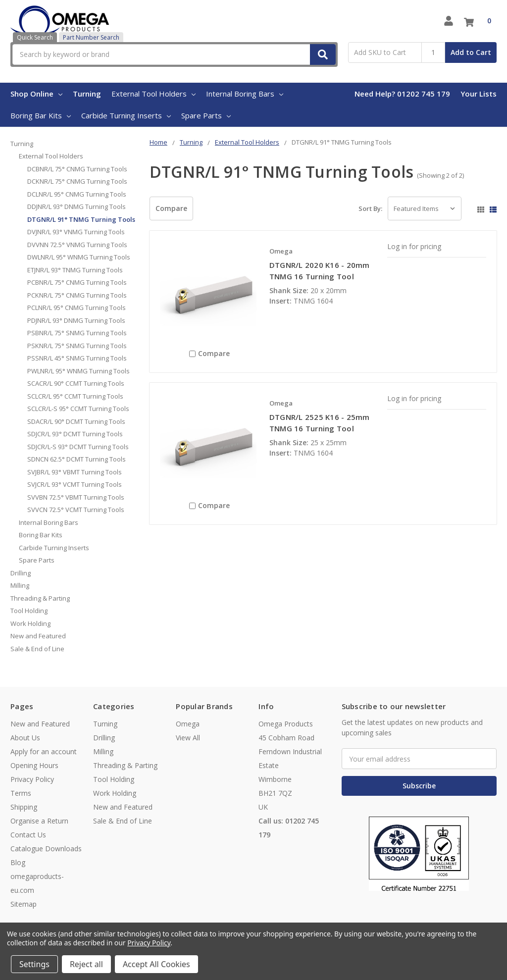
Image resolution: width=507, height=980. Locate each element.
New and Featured (38, 636)
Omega (188, 724)
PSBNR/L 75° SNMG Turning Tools (77, 333)
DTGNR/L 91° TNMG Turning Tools (81, 219)
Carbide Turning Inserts (126, 115)
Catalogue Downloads (46, 849)
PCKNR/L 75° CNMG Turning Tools (77, 295)
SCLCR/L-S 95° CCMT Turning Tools (78, 409)
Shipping (24, 807)
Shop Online (36, 94)
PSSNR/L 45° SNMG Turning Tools (77, 358)
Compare (171, 208)
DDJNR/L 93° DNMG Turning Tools (76, 206)
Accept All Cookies (156, 964)
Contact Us (28, 835)
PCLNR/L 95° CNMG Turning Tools (76, 308)
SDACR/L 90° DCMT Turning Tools (76, 421)
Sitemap (24, 904)
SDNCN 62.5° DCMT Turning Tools (76, 459)
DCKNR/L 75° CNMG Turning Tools (77, 181)
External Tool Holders (153, 94)
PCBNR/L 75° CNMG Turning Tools (77, 282)
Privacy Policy (32, 779)
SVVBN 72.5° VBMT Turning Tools (76, 497)
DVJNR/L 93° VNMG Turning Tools (76, 232)
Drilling (21, 573)
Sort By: (370, 208)
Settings (34, 964)
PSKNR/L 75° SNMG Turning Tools (77, 346)
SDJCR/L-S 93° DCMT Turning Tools (78, 447)
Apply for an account (44, 751)
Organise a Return (39, 821)
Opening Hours (34, 765)
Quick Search (35, 37)
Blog (18, 862)
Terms (21, 793)
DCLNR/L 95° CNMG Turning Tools (77, 194)
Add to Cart (471, 52)
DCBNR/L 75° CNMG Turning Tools (77, 169)
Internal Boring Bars (245, 94)
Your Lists (479, 94)
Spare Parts (206, 115)
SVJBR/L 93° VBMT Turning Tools (75, 472)
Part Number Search (91, 37)
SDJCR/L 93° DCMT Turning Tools (75, 434)
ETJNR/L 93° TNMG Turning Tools (75, 270)
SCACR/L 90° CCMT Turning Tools (76, 383)
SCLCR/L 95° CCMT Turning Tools (75, 396)
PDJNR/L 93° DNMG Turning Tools (76, 320)
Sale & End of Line (37, 649)
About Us (25, 738)
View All (188, 738)
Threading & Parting (40, 598)
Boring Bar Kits (41, 115)
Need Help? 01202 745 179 (402, 94)
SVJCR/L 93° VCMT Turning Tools (75, 484)
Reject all (86, 964)
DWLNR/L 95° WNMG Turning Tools (79, 257)
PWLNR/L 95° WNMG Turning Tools (78, 371)
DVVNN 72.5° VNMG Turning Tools (77, 245)
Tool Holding (29, 611)
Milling (20, 585)
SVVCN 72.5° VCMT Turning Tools (76, 510)
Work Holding (30, 623)
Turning (87, 94)
